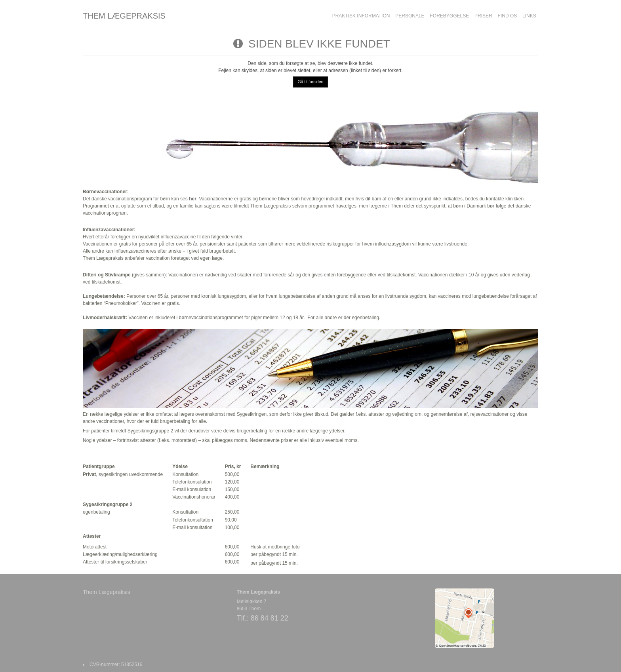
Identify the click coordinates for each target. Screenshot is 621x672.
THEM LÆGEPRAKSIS (124, 16)
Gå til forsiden (311, 82)
